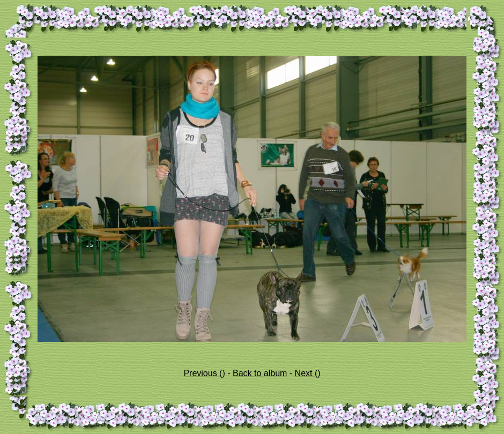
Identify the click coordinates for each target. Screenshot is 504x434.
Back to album (260, 373)
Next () (308, 373)
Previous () (204, 373)
